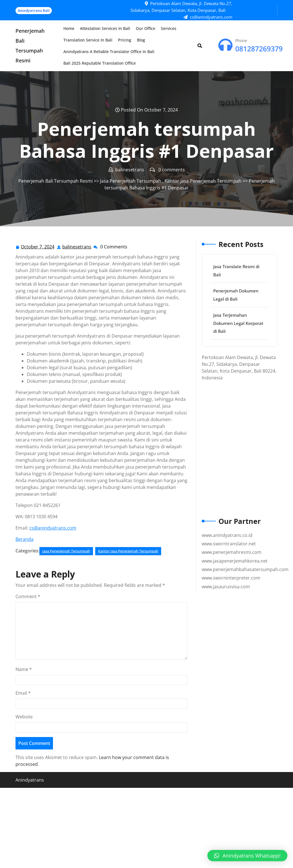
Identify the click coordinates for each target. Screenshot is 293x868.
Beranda (25, 539)
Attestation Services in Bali (105, 28)
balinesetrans (77, 247)
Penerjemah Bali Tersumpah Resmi (56, 181)
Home (69, 28)
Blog (141, 40)
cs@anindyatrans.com (53, 528)
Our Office (146, 28)
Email (23, 693)
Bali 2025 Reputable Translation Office (100, 63)
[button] (247, 856)
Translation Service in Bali (88, 40)
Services (169, 28)
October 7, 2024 (38, 247)
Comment (28, 596)
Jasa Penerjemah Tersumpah (131, 181)
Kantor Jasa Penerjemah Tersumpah (203, 181)
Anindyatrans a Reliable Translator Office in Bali (109, 52)
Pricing (125, 40)
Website (24, 717)
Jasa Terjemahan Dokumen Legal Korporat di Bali (238, 323)
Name (24, 669)
